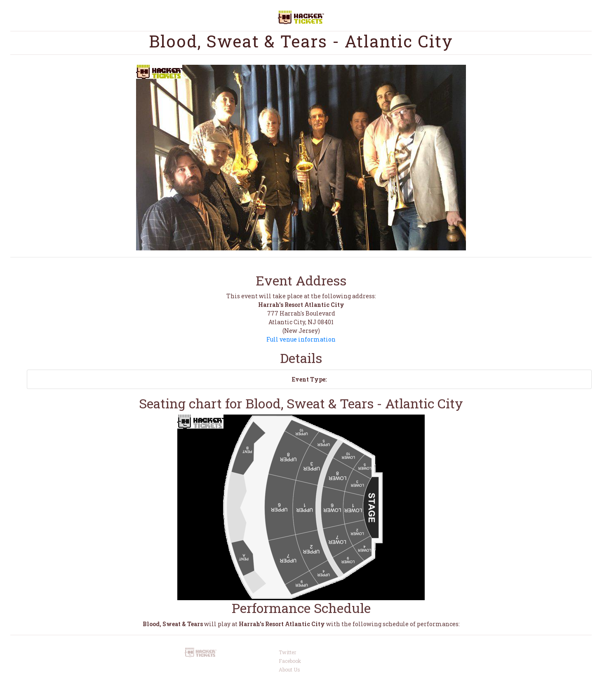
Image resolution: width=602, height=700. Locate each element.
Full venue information (301, 339)
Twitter (287, 652)
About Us (289, 669)
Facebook (290, 661)
